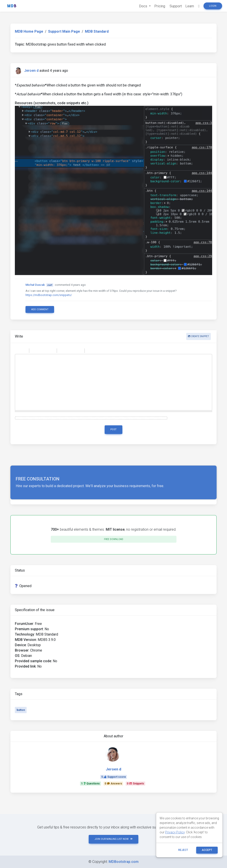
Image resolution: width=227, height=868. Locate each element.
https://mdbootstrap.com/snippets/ (49, 295)
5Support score (114, 777)
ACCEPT (207, 850)
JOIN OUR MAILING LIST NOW (113, 839)
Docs (144, 6)
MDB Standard (97, 31)
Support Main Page (64, 31)
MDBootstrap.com (124, 862)
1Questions (90, 784)
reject (183, 850)
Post (113, 429)
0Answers (113, 784)
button (21, 710)
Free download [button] (114, 539)
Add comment (40, 309)
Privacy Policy (175, 832)
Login (213, 6)
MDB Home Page (29, 31)
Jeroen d (31, 71)
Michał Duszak (35, 285)
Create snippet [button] (199, 336)
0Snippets (135, 784)
